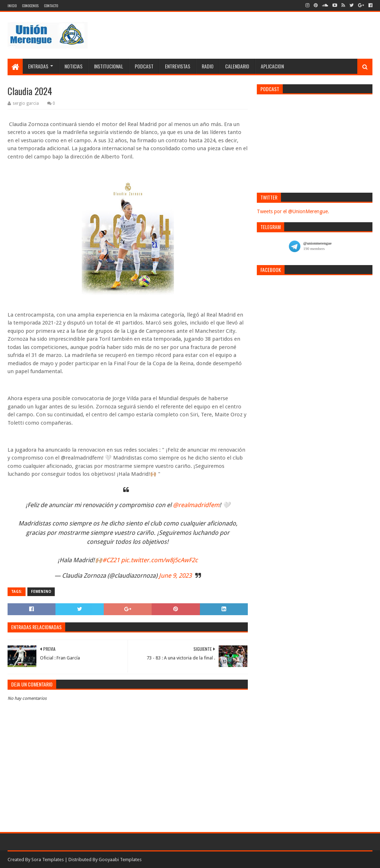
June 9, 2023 (175, 576)
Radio (208, 66)
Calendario (237, 66)
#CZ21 (111, 560)
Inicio (12, 6)
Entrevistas (178, 66)
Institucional (109, 66)
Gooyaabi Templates (120, 860)
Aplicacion (272, 66)
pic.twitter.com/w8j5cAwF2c (159, 560)
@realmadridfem (196, 505)
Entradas (38, 66)
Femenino (41, 592)
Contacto (51, 6)
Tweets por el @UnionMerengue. (293, 211)
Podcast (144, 66)
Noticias (73, 66)
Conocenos (30, 6)
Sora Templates (48, 860)
